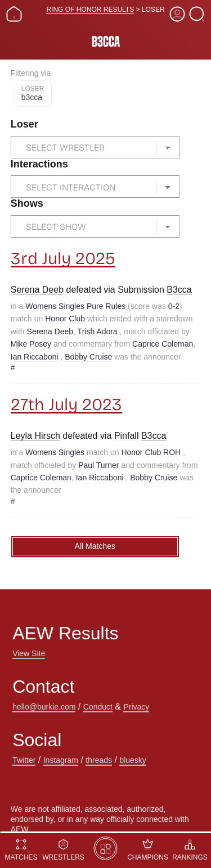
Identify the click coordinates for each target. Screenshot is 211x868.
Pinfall (127, 436)
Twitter (24, 760)
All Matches (95, 546)
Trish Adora (98, 331)
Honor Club (65, 319)
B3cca (33, 93)
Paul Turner (98, 465)
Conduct (98, 707)
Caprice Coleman (163, 344)
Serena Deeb (37, 290)
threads (99, 760)
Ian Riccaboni (35, 357)
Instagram (61, 760)
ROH (172, 452)
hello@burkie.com (44, 707)
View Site (29, 653)
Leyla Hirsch (35, 436)
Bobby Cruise (88, 357)
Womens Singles (55, 306)
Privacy (136, 707)
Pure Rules (106, 306)
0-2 (174, 306)
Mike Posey (31, 344)
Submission (141, 290)
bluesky (133, 760)
